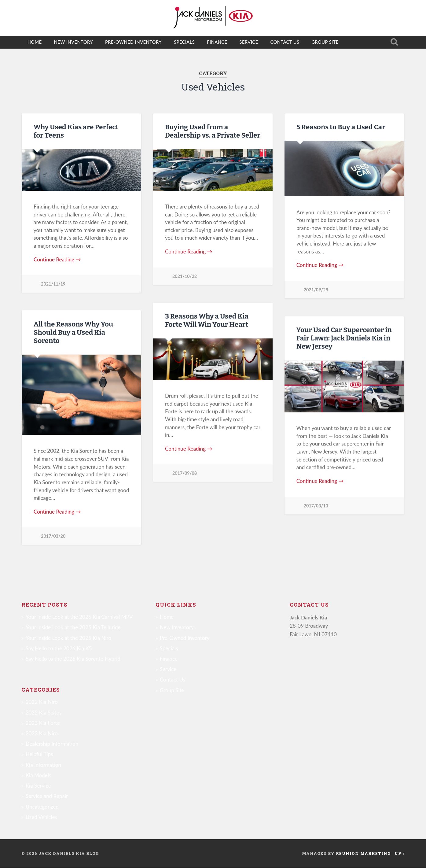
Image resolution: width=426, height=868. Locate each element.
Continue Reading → (57, 259)
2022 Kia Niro (42, 702)
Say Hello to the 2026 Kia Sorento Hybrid (73, 659)
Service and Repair (47, 796)
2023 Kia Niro (42, 734)
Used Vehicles (42, 817)
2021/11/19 (53, 284)
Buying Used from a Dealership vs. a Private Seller (213, 131)
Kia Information (43, 765)
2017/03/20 (53, 536)
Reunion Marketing (363, 854)
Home (35, 42)
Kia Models (39, 776)
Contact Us (285, 42)
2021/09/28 (316, 290)
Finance (217, 42)
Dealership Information (52, 744)
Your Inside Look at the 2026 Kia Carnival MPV (79, 617)
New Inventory (73, 42)
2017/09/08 (185, 473)
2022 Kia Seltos (44, 713)
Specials (184, 42)
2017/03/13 (316, 506)
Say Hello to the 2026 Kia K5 (59, 649)
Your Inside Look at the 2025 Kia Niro (68, 638)
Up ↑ (400, 854)
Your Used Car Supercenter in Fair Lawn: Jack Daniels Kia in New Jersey (344, 338)
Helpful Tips (39, 755)
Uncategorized (42, 807)
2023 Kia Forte (43, 723)
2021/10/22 (185, 276)
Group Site (325, 42)
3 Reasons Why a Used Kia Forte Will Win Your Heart (207, 320)
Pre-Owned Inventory (133, 42)
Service (249, 42)
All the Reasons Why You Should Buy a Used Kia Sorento (73, 332)
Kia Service (38, 786)
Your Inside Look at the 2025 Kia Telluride (73, 628)
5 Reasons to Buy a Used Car (341, 127)
